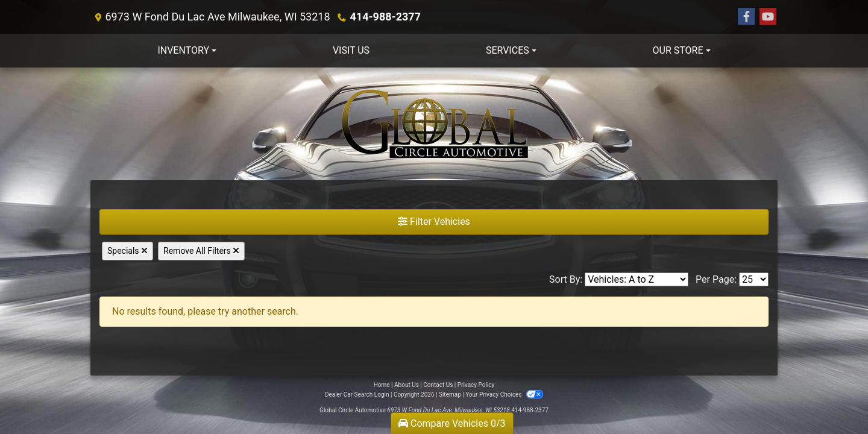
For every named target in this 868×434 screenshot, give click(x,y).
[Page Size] (754, 279)
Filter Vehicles (434, 222)
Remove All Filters (201, 251)
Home (382, 385)
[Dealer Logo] (434, 124)
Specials (127, 251)
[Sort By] (637, 279)
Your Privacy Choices (504, 395)
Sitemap (450, 395)
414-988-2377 (385, 17)
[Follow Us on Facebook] (746, 17)
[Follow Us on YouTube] (768, 17)
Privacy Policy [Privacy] (476, 385)
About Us (407, 385)
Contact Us (438, 385)
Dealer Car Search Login (357, 395)
